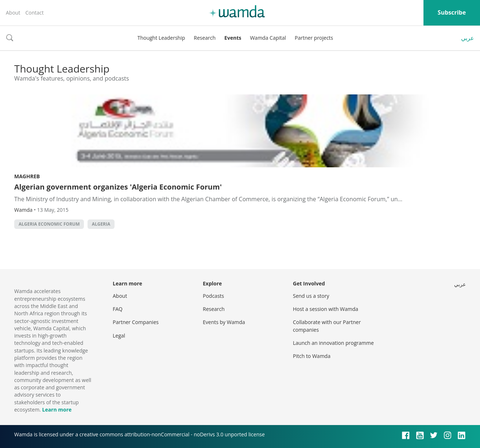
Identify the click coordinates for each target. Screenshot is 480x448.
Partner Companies (136, 322)
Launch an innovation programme (333, 343)
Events (233, 38)
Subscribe (452, 12)
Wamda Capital (268, 38)
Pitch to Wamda (312, 356)
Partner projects (314, 38)
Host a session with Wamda (326, 309)
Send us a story (311, 296)
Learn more (57, 410)
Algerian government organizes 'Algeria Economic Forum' (118, 187)
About (13, 13)
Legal (119, 336)
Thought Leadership (161, 38)
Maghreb (27, 176)
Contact (34, 13)
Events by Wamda (224, 322)
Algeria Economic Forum (49, 224)
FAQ (118, 309)
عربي (468, 38)
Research (205, 38)
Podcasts (213, 296)
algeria (101, 224)
